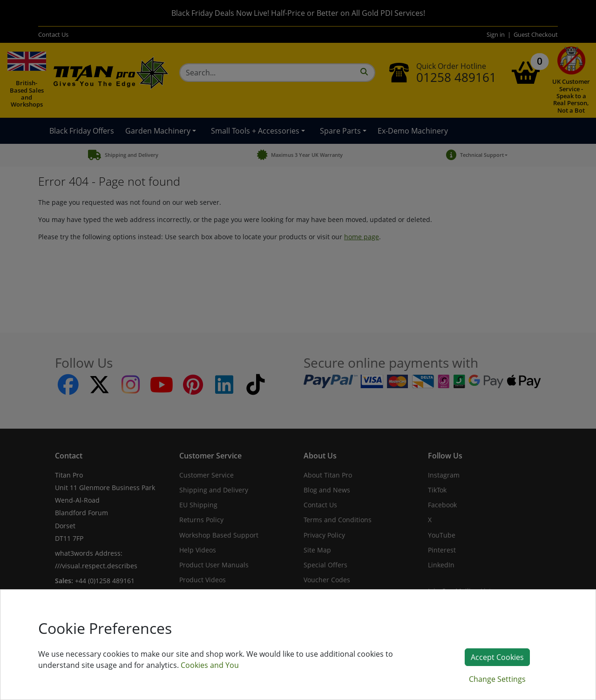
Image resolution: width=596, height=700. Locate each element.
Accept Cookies (497, 657)
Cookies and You (210, 665)
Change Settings (497, 679)
